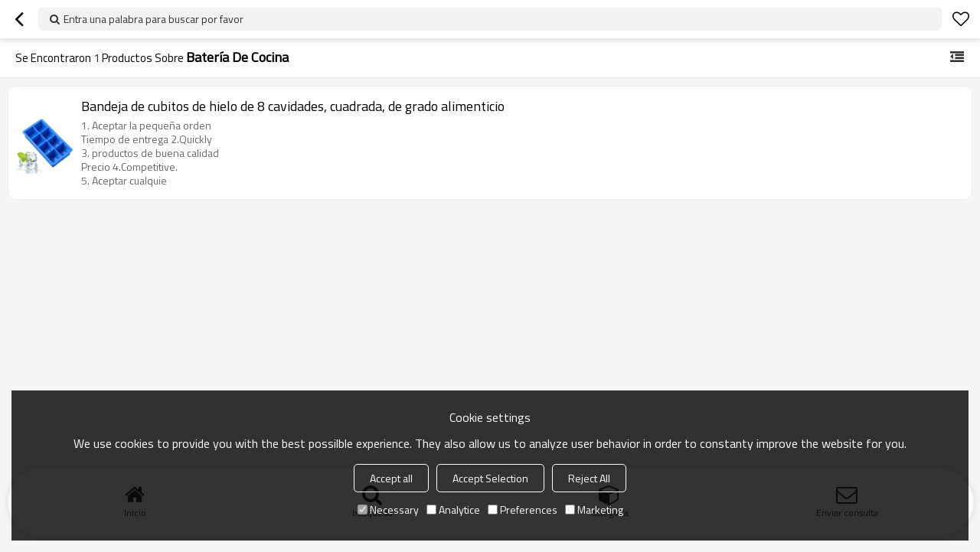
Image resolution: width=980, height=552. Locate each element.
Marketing (594, 510)
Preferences (523, 510)
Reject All (589, 478)
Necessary (388, 510)
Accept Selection (490, 478)
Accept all (391, 478)
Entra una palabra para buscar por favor (154, 19)
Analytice (453, 510)
